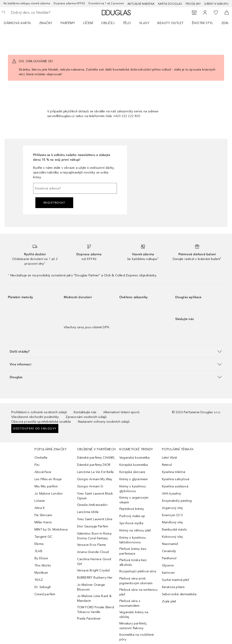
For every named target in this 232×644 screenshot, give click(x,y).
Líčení (88, 23)
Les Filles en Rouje (48, 479)
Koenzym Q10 (172, 515)
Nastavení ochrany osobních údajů (104, 422)
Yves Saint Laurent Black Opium (95, 496)
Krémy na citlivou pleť (135, 530)
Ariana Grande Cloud (93, 552)
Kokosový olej (172, 537)
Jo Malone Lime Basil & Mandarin (94, 598)
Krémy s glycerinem (134, 479)
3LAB (38, 551)
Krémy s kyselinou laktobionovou (133, 540)
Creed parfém (45, 594)
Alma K (40, 508)
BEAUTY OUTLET (171, 23)
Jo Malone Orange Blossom (91, 587)
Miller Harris (43, 522)
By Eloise (41, 558)
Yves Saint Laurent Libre (95, 519)
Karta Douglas (170, 4)
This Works (43, 565)
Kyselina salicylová (176, 479)
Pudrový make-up (132, 516)
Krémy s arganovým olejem (134, 500)
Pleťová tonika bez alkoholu (133, 562)
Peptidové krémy (132, 509)
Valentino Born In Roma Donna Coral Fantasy (94, 536)
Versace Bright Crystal (93, 570)
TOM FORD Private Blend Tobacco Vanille (96, 610)
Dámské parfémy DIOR (94, 465)
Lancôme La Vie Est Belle (96, 472)
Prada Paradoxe (89, 618)
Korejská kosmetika (134, 465)
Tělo (127, 23)
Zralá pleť (169, 601)
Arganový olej (172, 508)
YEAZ (39, 580)
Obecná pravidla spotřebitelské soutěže (41, 422)
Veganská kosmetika (135, 458)
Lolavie (40, 501)
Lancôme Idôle (88, 512)
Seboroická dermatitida (179, 594)
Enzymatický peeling (177, 501)
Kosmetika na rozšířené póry (137, 637)
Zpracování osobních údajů (86, 417)
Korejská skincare (132, 472)
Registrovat (54, 203)
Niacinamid (170, 544)
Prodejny (193, 4)
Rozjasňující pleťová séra (138, 571)
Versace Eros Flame (92, 545)
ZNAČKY (46, 23)
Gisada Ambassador (92, 505)
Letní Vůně (170, 458)
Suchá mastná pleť (175, 580)
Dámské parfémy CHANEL (96, 458)
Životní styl (202, 23)
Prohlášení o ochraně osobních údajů (39, 412)
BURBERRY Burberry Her (95, 578)
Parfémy (68, 23)
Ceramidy (169, 551)
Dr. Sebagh (43, 587)
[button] (116, 351)
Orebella (41, 458)
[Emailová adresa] (75, 188)
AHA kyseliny (172, 494)
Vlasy (144, 23)
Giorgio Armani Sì (90, 486)
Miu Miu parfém (46, 486)
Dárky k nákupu (216, 4)
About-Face (43, 472)
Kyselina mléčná (174, 472)
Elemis (39, 544)
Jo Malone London (49, 494)
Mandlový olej (172, 522)
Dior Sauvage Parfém (93, 526)
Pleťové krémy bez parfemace (133, 551)
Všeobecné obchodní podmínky (35, 417)
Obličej (108, 23)
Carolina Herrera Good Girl (94, 562)
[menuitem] (20, 23)
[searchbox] (43, 13)
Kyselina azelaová (175, 486)
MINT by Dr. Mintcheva (51, 530)
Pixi (37, 465)
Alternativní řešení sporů (121, 412)
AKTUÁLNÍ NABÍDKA (141, 4)
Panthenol (169, 558)
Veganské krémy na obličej (134, 615)
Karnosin (168, 573)
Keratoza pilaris (173, 587)
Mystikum (41, 573)
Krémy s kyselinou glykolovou (133, 489)
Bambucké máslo (175, 530)
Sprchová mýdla (131, 523)
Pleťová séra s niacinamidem (130, 603)
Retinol (167, 465)
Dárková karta (17, 23)
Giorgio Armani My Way (95, 479)
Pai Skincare (43, 515)
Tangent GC (43, 537)
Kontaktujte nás (85, 412)
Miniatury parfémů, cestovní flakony (133, 626)
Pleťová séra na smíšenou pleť (138, 592)
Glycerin (168, 565)
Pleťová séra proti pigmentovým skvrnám (136, 581)
